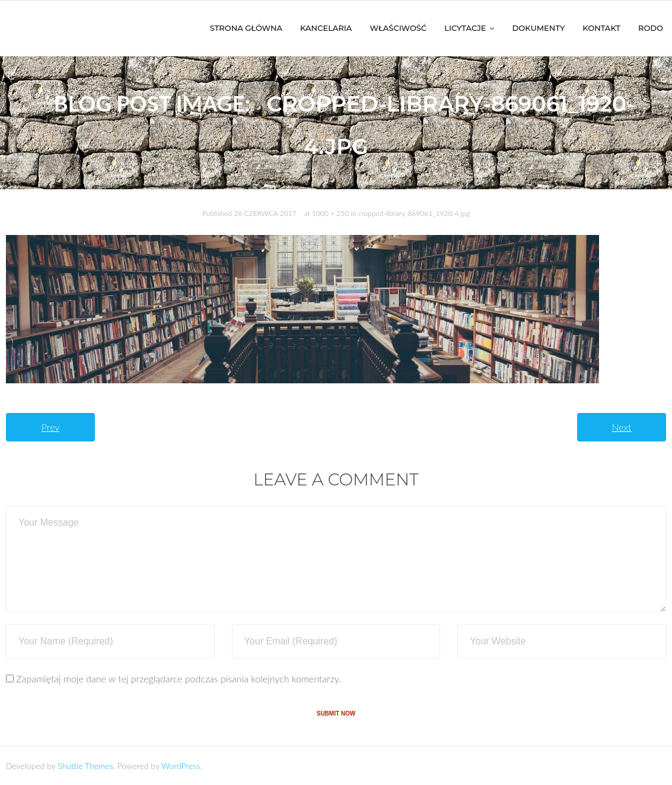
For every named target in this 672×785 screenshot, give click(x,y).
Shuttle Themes (85, 766)
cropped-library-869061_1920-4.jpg (414, 213)
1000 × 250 (330, 213)
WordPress (181, 766)
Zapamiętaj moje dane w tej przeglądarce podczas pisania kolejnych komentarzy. (179, 678)
